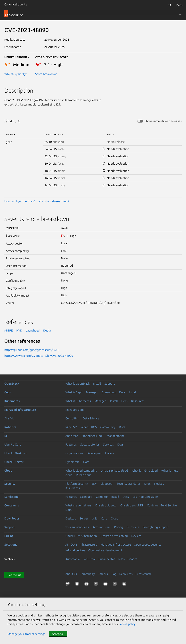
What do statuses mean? (53, 201)
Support (110, 384)
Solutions (11, 544)
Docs (122, 392)
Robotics (10, 427)
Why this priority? (16, 74)
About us (71, 574)
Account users (101, 527)
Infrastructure (89, 544)
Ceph (8, 392)
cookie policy (127, 624)
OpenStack (12, 384)
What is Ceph (74, 392)
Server (84, 518)
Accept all (58, 634)
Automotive (73, 559)
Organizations (74, 453)
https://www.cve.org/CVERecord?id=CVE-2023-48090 (39, 356)
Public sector (107, 559)
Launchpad (33, 330)
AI (67, 544)
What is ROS (89, 427)
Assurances (73, 488)
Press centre (144, 574)
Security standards (129, 484)
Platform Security (77, 484)
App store (72, 436)
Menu (179, 5)
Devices (136, 536)
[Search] (170, 5)
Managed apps (75, 410)
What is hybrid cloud (145, 471)
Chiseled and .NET (132, 505)
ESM (94, 484)
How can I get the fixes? (20, 201)
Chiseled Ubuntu (106, 505)
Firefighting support (156, 527)
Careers (103, 574)
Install (97, 384)
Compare (102, 497)
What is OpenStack (77, 384)
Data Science (91, 418)
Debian (48, 330)
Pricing (119, 527)
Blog (114, 574)
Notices (159, 484)
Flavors (110, 453)
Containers (12, 505)
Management (115, 436)
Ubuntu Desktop (15, 453)
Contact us (14, 575)
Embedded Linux (92, 436)
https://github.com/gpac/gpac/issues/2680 (32, 350)
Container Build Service (162, 505)
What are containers (78, 505)
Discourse (133, 527)
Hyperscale (72, 462)
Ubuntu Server (14, 462)
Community (108, 427)
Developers (94, 453)
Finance (132, 559)
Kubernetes (12, 401)
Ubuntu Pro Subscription (81, 536)
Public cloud (84, 475)
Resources (138, 401)
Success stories (90, 444)
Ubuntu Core (13, 444)
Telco (121, 559)
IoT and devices (75, 550)
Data (74, 544)
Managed (92, 392)
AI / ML (9, 418)
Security (10, 484)
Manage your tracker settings (26, 634)
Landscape (11, 497)
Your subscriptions (77, 527)
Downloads (12, 518)
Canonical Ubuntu (16, 4)
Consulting (109, 392)
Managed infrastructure (20, 410)
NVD (19, 330)
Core (104, 518)
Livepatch (107, 484)
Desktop (71, 518)
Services (108, 444)
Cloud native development (105, 550)
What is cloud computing (81, 471)
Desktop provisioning (114, 536)
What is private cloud (114, 471)
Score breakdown (46, 74)
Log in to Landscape (145, 497)
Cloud (8, 471)
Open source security (147, 544)
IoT (7, 436)
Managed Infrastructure (116, 544)
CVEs (147, 484)
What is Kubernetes (78, 401)
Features (71, 444)
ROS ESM (71, 427)
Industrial (90, 559)
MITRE (9, 330)
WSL (95, 518)
